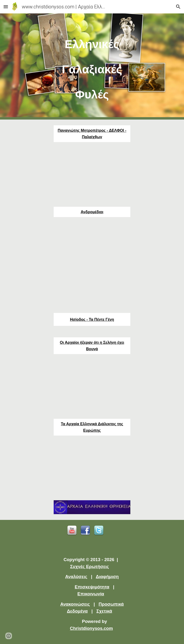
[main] (92, 66)
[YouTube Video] (92, 174)
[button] (6, 7)
